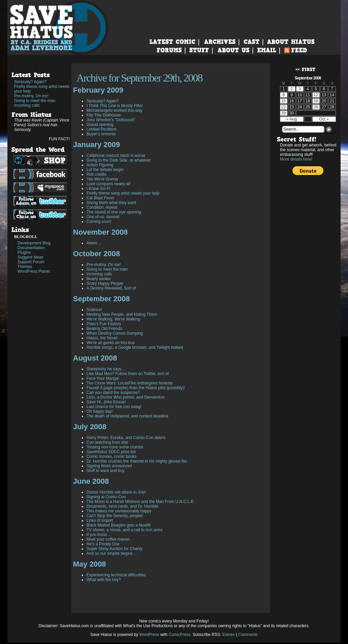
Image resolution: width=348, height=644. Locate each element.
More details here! (296, 159)
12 (316, 95)
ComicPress (180, 635)
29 (284, 113)
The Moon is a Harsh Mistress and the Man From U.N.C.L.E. (141, 502)
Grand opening (100, 125)
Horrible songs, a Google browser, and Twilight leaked (135, 347)
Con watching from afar (107, 442)
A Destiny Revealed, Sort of (111, 288)
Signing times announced (109, 466)
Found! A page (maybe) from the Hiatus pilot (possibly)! (136, 388)
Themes (25, 267)
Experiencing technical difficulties (116, 575)
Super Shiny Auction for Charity (115, 549)
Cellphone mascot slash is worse (116, 156)
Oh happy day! (100, 411)
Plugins (24, 252)
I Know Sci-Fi (98, 189)
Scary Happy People (105, 283)
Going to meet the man (35, 101)
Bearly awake (99, 279)
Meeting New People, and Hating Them (122, 314)
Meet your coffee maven (108, 539)
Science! (94, 310)
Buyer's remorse (101, 134)
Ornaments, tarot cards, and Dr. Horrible (122, 506)
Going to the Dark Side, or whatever (119, 160)
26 (316, 107)
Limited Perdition (101, 129)
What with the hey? (104, 580)
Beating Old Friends (104, 329)
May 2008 (90, 564)
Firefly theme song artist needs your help (42, 89)
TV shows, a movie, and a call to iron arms (125, 530)
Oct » (324, 119)
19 (316, 101)
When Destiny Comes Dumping (115, 333)
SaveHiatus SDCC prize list (111, 452)
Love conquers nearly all (108, 184)
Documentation (31, 248)
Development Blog (34, 243)
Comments (248, 635)
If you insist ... (99, 535)
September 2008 (101, 299)
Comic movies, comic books (112, 456)
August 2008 (95, 358)
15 (284, 101)
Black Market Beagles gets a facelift (118, 525)
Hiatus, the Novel (102, 338)
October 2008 (96, 254)
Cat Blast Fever (100, 198)
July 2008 (90, 427)
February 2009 (98, 90)
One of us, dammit (103, 217)
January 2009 (96, 145)
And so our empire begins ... (112, 553)
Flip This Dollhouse (104, 115)
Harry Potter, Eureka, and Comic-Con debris (126, 438)
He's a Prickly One (103, 544)
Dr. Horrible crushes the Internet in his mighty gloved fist (136, 461)
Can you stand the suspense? (113, 393)
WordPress (149, 635)
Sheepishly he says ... (106, 369)
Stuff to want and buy (106, 471)
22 (284, 107)
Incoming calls (27, 105)
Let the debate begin (105, 170)
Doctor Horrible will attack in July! (116, 492)
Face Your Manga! (103, 378)
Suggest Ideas (30, 257)
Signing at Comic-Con (106, 497)
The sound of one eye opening (114, 212)
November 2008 (100, 232)
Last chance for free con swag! (114, 407)
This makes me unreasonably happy (119, 511)
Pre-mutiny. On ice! (31, 96)
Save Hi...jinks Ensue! (106, 402)
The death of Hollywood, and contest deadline (128, 416)
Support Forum (31, 262)
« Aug (292, 119)
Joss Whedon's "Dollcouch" (111, 120)
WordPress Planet (34, 271)
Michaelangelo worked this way (114, 110)
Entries (228, 635)
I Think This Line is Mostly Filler (115, 106)
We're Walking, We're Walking (113, 319)
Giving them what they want (111, 203)
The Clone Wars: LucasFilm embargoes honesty (130, 383)
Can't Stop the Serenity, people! (115, 516)
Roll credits (96, 174)
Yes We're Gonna (102, 179)
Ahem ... (94, 243)
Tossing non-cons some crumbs (115, 447)
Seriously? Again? (30, 82)
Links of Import (100, 520)
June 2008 (91, 481)
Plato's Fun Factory (104, 324)
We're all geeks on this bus (111, 343)
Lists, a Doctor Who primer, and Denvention (126, 397)
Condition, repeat (102, 207)
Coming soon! (99, 222)
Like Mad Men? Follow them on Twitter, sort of (128, 374)
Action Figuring (100, 165)
